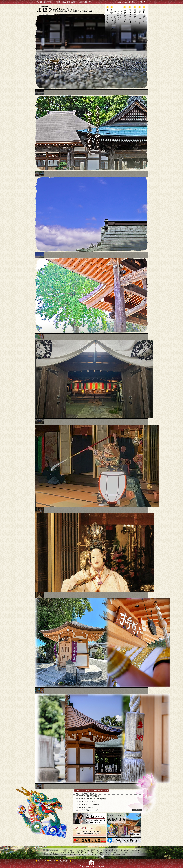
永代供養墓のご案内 (92, 793)
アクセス (52, 861)
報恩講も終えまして (92, 807)
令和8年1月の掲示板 (93, 796)
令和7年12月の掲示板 (93, 804)
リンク (74, 861)
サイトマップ (42, 861)
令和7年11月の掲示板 (93, 810)
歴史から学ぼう (92, 802)
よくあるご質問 (63, 861)
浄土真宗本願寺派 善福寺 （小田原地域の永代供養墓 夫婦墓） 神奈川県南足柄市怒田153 (65, 2)
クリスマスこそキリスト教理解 (97, 799)
